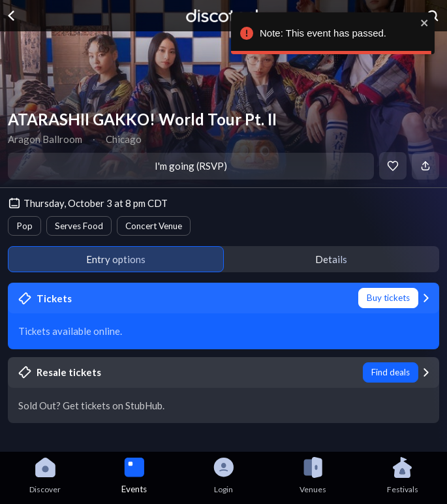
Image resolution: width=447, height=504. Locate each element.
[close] (425, 23)
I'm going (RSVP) (191, 166)
